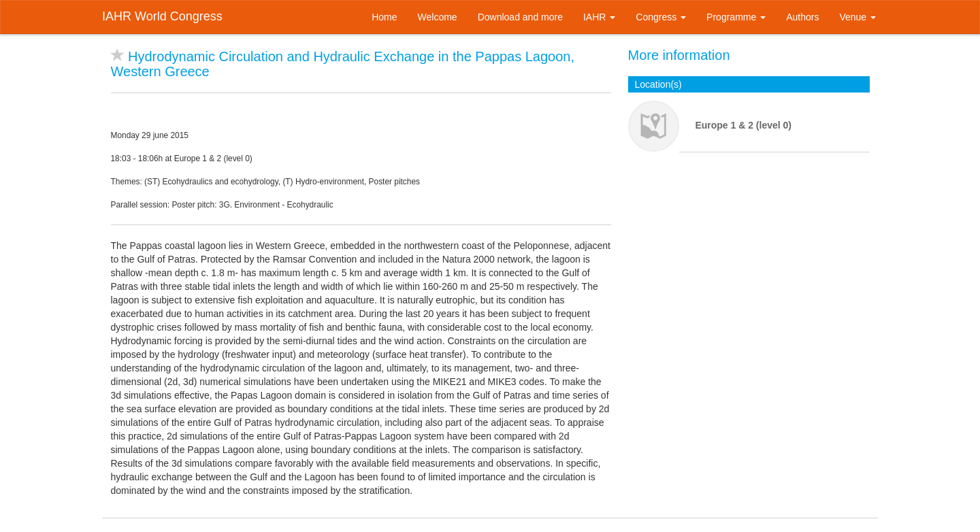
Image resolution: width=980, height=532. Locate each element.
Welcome (438, 17)
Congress (661, 17)
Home (384, 17)
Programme (736, 17)
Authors (802, 17)
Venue (857, 17)
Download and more (520, 17)
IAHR (599, 17)
